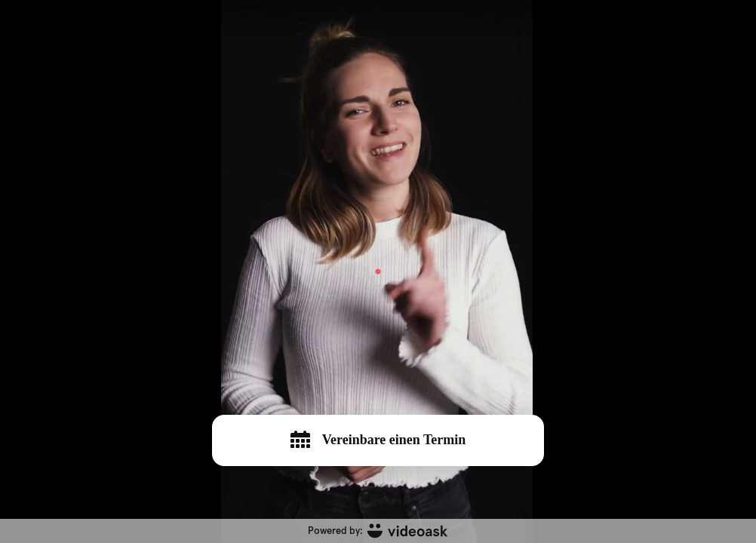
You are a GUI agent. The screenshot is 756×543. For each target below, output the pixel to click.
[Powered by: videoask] (378, 531)
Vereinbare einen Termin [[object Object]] (378, 440)
